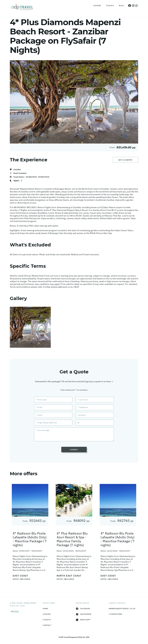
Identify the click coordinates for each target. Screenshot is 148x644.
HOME (45, 609)
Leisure (97, 6)
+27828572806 (115, 614)
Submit (74, 450)
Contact (47, 625)
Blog (121, 6)
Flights (110, 6)
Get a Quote (126, 160)
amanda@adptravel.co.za (122, 609)
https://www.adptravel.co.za (59, 287)
